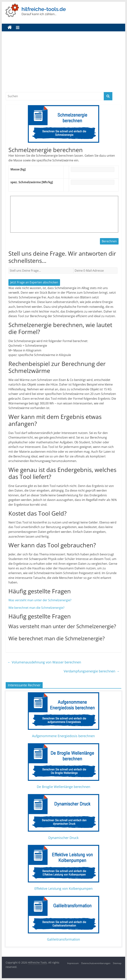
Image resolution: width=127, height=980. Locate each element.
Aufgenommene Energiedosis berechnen (63, 736)
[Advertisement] (63, 64)
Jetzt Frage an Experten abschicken (34, 282)
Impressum (73, 963)
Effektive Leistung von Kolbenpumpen (63, 888)
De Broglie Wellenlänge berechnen (63, 787)
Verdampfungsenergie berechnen (92, 671)
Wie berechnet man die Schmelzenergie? (36, 608)
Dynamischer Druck (63, 838)
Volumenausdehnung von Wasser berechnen (44, 662)
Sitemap (117, 963)
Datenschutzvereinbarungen (96, 963)
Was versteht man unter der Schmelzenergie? (40, 600)
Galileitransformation (63, 939)
